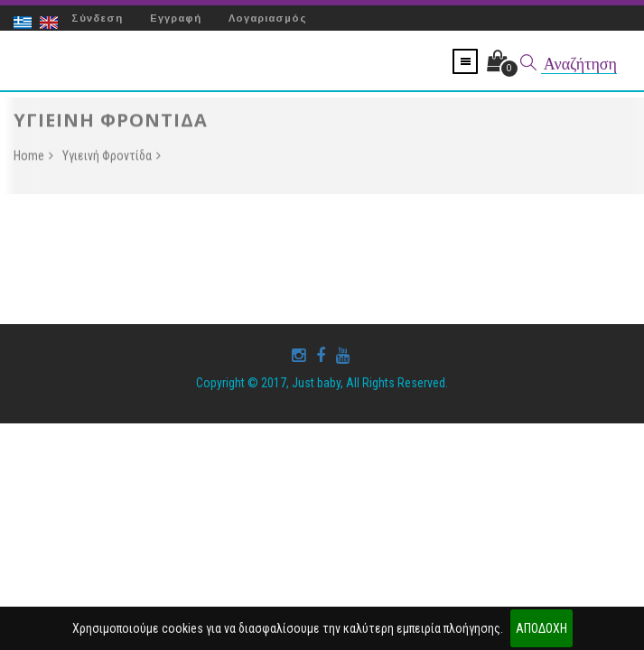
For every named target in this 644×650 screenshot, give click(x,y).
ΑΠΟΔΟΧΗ (541, 628)
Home (33, 158)
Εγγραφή (176, 18)
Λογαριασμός (268, 18)
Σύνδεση (97, 18)
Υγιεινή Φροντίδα (112, 158)
